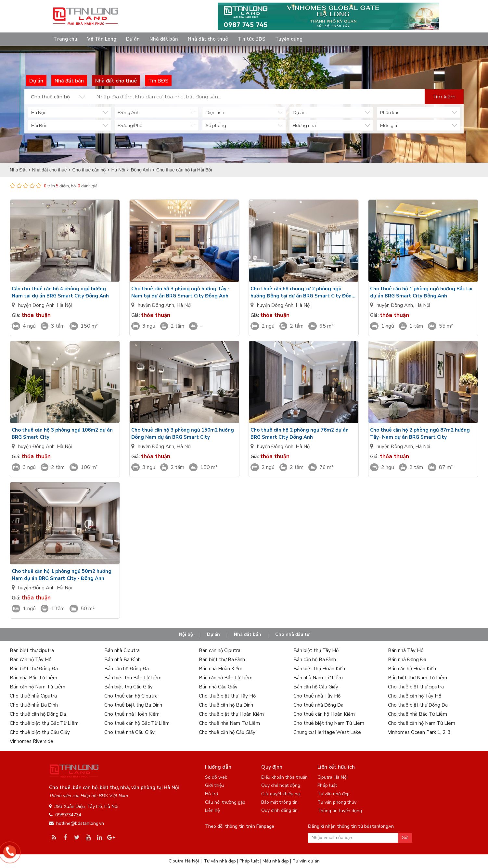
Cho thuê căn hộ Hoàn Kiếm (324, 714)
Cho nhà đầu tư (292, 634)
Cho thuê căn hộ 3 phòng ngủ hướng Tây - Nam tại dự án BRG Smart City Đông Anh (180, 292)
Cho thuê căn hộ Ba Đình (226, 705)
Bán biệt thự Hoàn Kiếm (320, 669)
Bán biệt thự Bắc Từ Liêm (133, 678)
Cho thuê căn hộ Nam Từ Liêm (422, 723)
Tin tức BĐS (252, 39)
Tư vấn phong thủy (337, 802)
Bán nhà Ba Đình (122, 660)
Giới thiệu (215, 785)
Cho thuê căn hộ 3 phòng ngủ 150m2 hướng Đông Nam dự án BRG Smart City (183, 434)
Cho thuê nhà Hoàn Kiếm (132, 714)
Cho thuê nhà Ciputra (33, 696)
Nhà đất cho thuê (208, 39)
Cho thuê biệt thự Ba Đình (133, 705)
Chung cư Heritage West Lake (327, 732)
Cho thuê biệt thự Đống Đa (418, 705)
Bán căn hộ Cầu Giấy (316, 687)
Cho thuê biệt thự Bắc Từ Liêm (44, 723)
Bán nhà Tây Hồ (406, 650)
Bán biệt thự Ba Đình (222, 660)
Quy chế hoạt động (281, 785)
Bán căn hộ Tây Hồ (31, 660)
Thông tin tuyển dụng (340, 811)
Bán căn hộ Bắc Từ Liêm (226, 678)
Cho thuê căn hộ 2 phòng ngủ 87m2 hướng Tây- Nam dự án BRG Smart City (420, 434)
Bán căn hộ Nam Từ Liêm (38, 687)
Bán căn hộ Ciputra (220, 650)
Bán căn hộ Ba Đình (315, 660)
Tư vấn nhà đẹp (334, 794)
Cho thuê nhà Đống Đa (318, 705)
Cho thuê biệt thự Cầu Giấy (40, 732)
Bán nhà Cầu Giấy (218, 687)
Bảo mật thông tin (279, 802)
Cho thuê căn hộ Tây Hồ (415, 696)
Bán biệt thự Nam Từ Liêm (417, 678)
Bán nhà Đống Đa (407, 660)
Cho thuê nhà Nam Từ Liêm (229, 723)
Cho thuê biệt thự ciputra (416, 687)
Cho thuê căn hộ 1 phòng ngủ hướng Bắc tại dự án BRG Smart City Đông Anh (421, 292)
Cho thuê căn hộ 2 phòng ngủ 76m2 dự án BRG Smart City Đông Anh (300, 434)
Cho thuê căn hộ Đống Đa (38, 714)
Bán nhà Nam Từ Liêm (318, 678)
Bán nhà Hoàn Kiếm (221, 669)
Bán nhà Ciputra (122, 650)
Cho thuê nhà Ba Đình (34, 705)
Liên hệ (212, 810)
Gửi (405, 838)
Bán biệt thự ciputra (32, 650)
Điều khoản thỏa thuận (284, 777)
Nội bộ (186, 634)
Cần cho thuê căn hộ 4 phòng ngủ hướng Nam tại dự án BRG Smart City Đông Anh (60, 292)
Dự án (133, 39)
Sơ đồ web (216, 777)
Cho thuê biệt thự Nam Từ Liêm (329, 723)
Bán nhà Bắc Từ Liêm (33, 678)
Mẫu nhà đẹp (276, 861)
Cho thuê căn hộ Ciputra (131, 696)
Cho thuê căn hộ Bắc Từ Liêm (137, 723)
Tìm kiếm (444, 97)
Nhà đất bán (164, 39)
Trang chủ (66, 39)
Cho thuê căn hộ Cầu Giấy (227, 732)
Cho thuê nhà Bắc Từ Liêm (417, 714)
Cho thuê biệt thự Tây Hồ (227, 696)
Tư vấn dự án (306, 861)
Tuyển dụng (289, 39)
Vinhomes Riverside (32, 741)
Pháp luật (327, 785)
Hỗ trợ (212, 794)
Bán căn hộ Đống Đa (127, 669)
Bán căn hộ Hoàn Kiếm (413, 669)
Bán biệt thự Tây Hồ (316, 650)
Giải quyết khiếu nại (281, 794)
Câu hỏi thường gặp (225, 802)
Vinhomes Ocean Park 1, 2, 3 (419, 732)
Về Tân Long (102, 39)
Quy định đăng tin (279, 810)
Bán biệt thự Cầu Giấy (128, 687)
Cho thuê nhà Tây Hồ (317, 696)
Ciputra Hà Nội (333, 777)
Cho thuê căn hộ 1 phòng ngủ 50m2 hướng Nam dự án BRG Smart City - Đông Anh (62, 575)
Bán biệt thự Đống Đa (34, 669)
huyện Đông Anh (36, 305)
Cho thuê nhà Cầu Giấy (129, 732)
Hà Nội (64, 305)
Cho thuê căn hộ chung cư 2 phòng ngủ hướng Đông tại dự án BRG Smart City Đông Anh (303, 292)
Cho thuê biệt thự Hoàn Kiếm (231, 714)
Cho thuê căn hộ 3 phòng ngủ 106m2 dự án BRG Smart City (62, 434)
